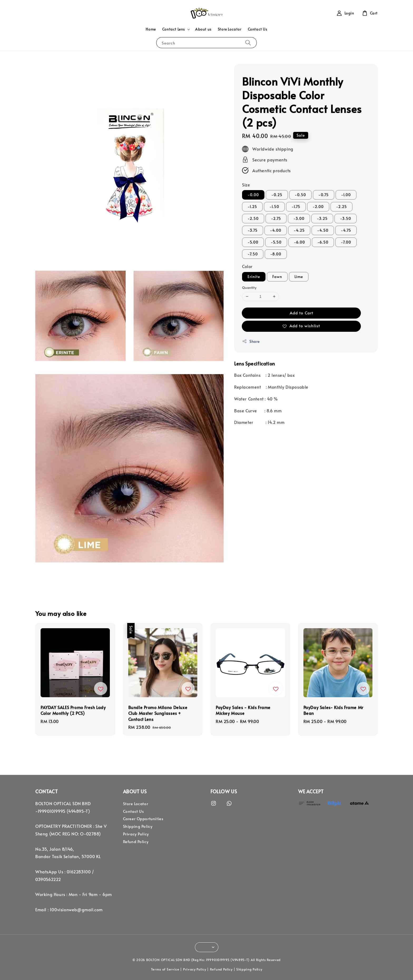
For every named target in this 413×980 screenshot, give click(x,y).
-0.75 (324, 195)
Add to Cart (301, 313)
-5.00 (253, 242)
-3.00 (299, 218)
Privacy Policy (136, 834)
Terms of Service (165, 969)
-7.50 (253, 254)
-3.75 (253, 230)
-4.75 (346, 230)
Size (246, 185)
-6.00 (299, 242)
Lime (299, 277)
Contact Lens (174, 29)
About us (203, 29)
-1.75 (296, 207)
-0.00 (253, 195)
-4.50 (323, 230)
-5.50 (276, 242)
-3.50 (346, 218)
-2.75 (276, 218)
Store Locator (230, 29)
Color (247, 266)
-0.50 (300, 195)
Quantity (249, 288)
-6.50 (323, 242)
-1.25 (252, 207)
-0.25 (277, 195)
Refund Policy (136, 842)
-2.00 (318, 207)
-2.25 (341, 207)
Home (151, 29)
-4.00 (276, 230)
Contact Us (258, 29)
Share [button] (251, 341)
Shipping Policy (138, 826)
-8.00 (276, 254)
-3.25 (322, 218)
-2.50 (253, 218)
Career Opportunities (143, 819)
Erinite (254, 277)
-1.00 (346, 195)
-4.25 (299, 230)
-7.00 (346, 242)
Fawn (277, 277)
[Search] (248, 43)
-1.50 (274, 207)
